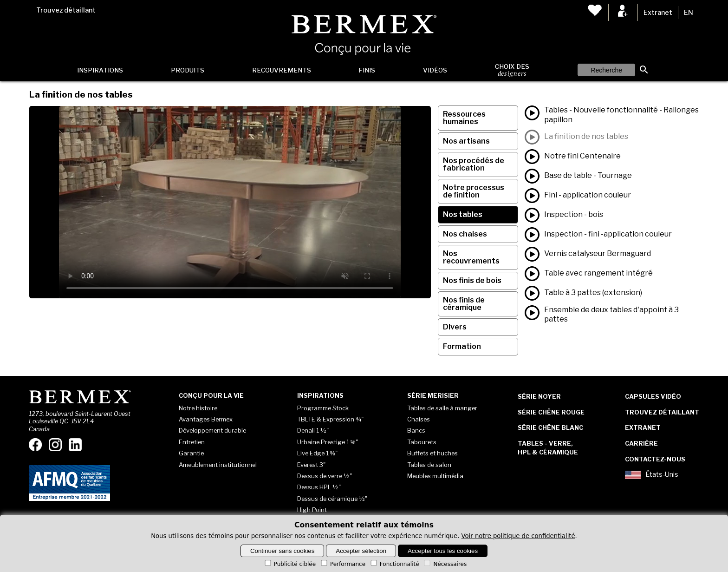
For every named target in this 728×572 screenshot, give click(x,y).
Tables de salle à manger (442, 408)
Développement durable (212, 430)
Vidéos (435, 70)
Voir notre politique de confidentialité (518, 536)
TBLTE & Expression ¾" (330, 419)
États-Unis (652, 475)
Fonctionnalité (394, 564)
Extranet (658, 13)
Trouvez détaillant (66, 10)
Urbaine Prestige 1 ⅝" (328, 442)
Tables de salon (429, 465)
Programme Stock (323, 408)
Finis (367, 70)
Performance (342, 564)
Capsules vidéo (653, 396)
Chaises (419, 419)
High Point (312, 510)
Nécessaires (445, 564)
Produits (188, 70)
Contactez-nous (655, 459)
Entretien (192, 442)
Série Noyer (539, 396)
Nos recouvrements (471, 257)
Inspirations (100, 70)
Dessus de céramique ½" (332, 499)
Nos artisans (466, 141)
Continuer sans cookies (283, 551)
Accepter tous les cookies (443, 551)
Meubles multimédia (435, 476)
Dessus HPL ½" (319, 487)
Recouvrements (282, 70)
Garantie (191, 453)
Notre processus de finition (474, 191)
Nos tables (463, 214)
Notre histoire (198, 408)
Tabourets (422, 442)
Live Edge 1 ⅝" (317, 453)
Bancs (416, 430)
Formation (462, 346)
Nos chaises (465, 234)
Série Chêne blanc (550, 427)
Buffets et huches (432, 453)
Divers (455, 327)
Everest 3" (311, 465)
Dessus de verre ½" (325, 476)
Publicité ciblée (289, 564)
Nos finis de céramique (464, 304)
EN (689, 13)
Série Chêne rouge (551, 412)
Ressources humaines (464, 118)
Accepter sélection (361, 551)
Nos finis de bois (472, 280)
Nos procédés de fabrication (474, 164)
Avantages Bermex (206, 419)
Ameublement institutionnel (218, 465)
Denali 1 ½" (313, 430)
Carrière (641, 443)
